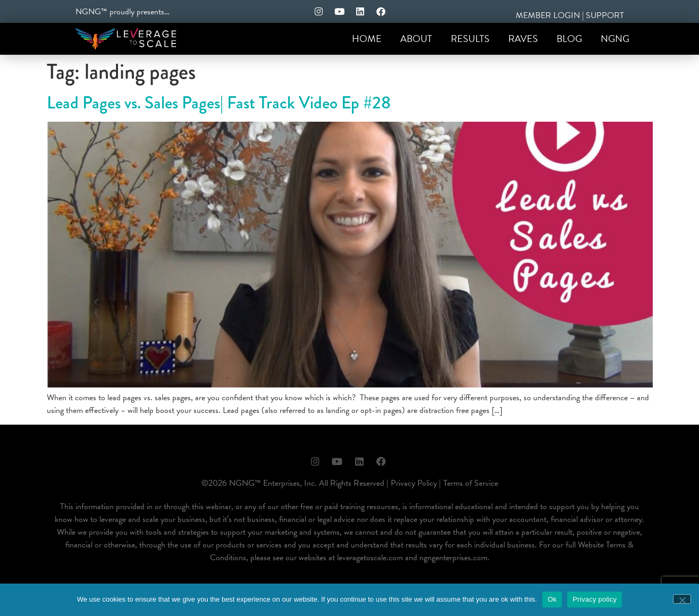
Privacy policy (595, 599)
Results (470, 39)
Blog (569, 39)
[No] (682, 599)
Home (367, 39)
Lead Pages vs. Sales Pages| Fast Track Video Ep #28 (219, 103)
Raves (523, 39)
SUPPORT (605, 15)
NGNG (615, 39)
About (416, 39)
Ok (552, 599)
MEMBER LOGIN (548, 15)
